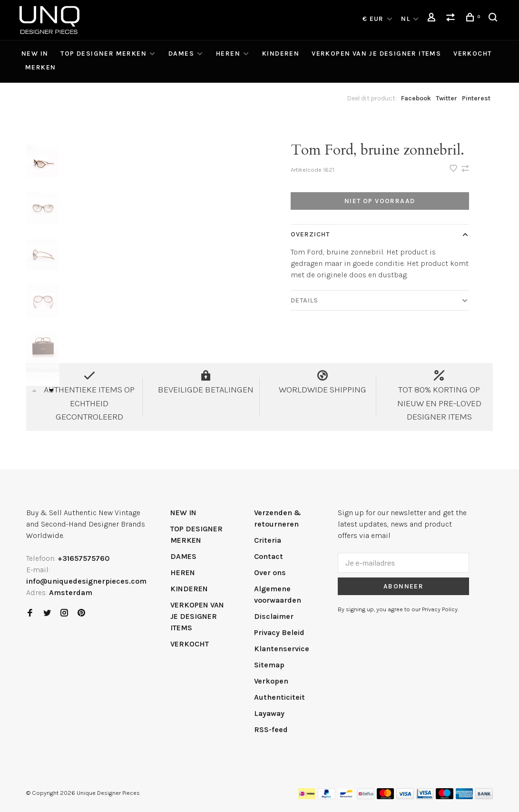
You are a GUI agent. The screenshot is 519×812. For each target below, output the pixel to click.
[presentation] (43, 161)
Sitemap (269, 665)
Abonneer (403, 586)
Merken (40, 67)
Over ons (270, 572)
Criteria (268, 540)
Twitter (446, 98)
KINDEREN (281, 54)
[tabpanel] (157, 220)
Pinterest (476, 98)
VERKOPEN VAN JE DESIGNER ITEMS (376, 54)
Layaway (269, 713)
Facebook (416, 98)
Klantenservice (282, 649)
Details (305, 300)
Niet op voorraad (380, 201)
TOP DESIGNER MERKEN (103, 54)
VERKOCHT (472, 54)
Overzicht (310, 234)
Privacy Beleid (279, 632)
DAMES (181, 54)
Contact (269, 556)
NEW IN (35, 54)
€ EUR (374, 19)
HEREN (228, 54)
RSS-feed (271, 729)
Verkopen (271, 681)
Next (51, 391)
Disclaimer (274, 616)
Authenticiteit (279, 697)
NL (406, 19)
